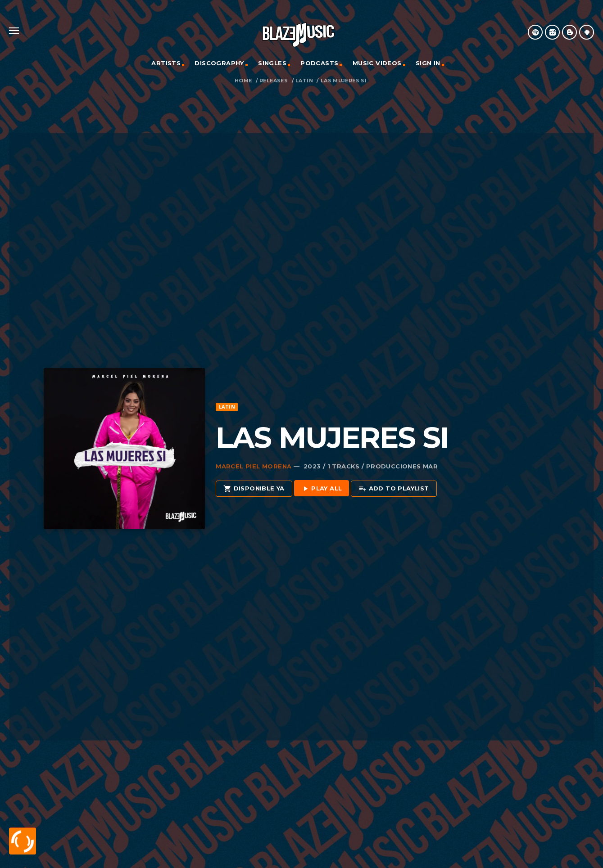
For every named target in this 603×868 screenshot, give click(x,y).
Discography (219, 63)
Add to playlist (394, 489)
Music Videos (377, 63)
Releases (274, 81)
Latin (304, 81)
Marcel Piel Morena (254, 466)
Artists (166, 63)
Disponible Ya (254, 489)
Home (243, 81)
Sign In (428, 63)
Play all (322, 489)
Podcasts (319, 63)
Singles (272, 63)
